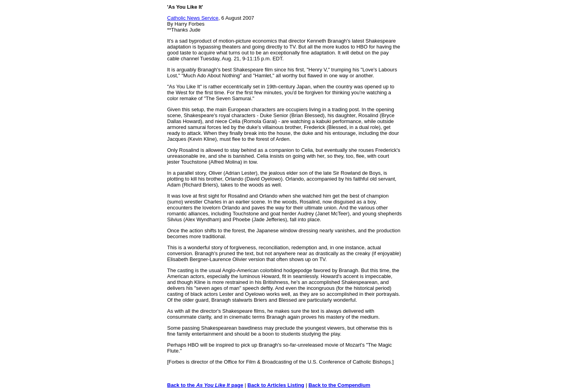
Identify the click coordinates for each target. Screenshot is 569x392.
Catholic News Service (193, 18)
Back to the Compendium (340, 385)
